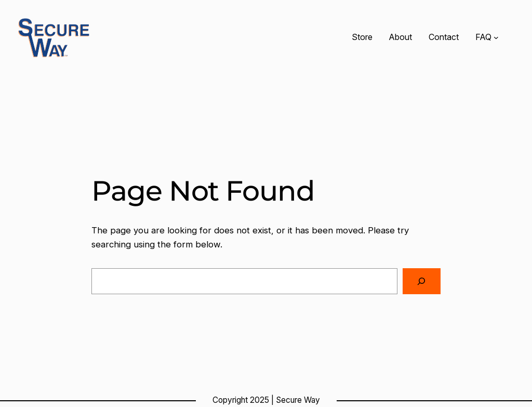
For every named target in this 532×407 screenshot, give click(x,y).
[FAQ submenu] (496, 37)
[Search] (422, 281)
